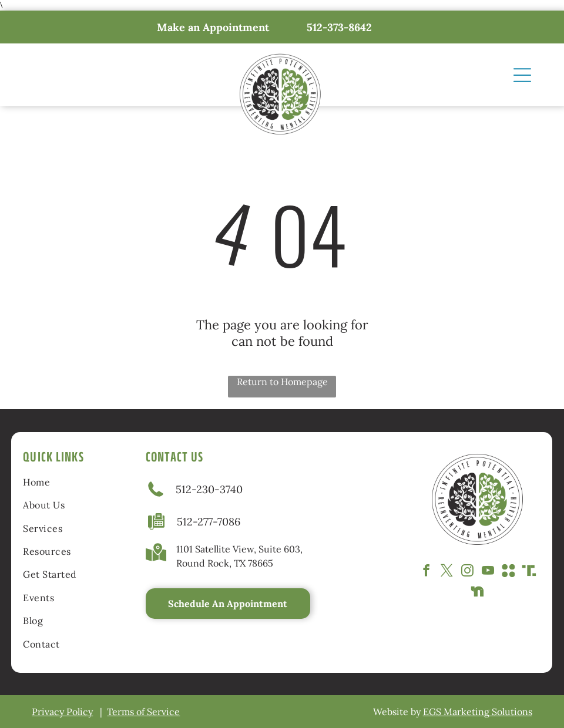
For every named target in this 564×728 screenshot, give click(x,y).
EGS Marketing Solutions (478, 712)
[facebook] (426, 572)
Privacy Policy (62, 712)
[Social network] (508, 572)
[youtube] (488, 572)
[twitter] (447, 572)
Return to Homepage (282, 382)
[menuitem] (67, 482)
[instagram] (467, 572)
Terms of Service (143, 712)
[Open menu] (522, 75)
